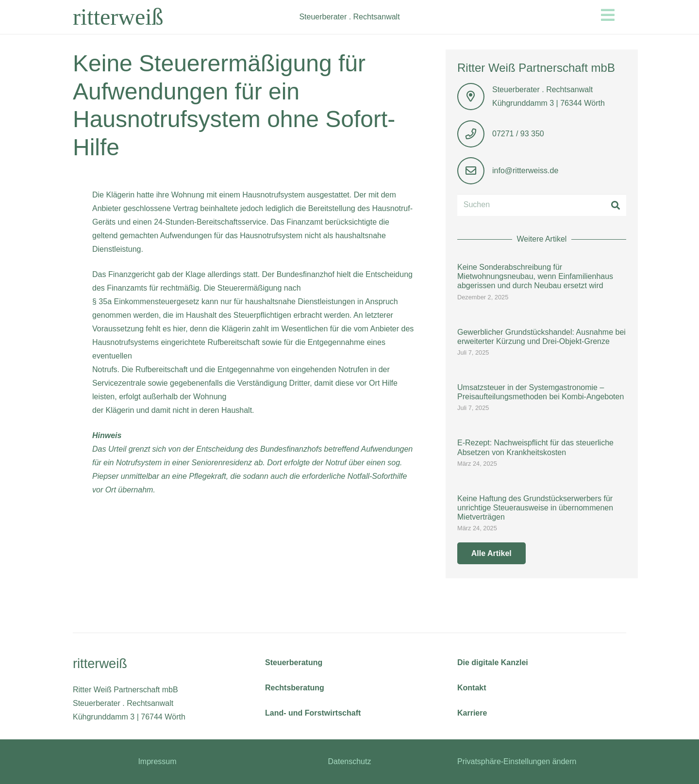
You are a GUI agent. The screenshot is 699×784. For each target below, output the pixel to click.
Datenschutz (350, 761)
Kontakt (472, 688)
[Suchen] (542, 205)
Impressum (157, 761)
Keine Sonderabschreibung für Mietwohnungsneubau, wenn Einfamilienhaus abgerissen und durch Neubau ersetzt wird (535, 276)
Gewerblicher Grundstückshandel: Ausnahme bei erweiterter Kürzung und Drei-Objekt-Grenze (541, 337)
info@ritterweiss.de (525, 171)
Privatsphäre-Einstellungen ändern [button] (517, 761)
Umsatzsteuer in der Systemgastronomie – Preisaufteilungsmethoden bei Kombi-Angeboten (541, 392)
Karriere (472, 713)
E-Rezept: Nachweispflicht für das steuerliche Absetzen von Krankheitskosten (535, 448)
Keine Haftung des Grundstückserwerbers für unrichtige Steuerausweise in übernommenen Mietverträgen (535, 508)
